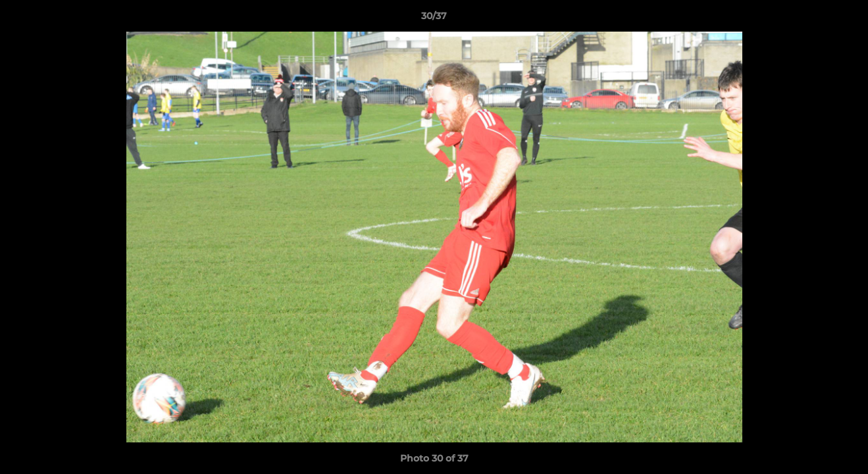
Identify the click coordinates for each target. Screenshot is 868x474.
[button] (844, 19)
